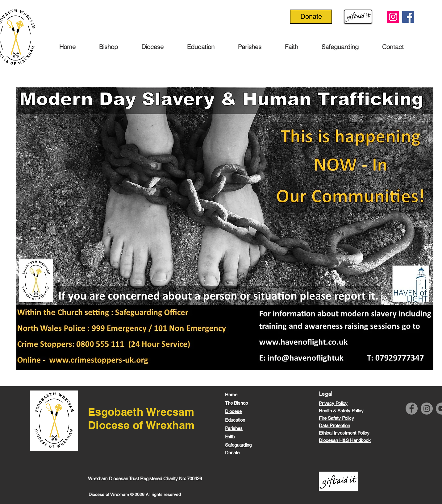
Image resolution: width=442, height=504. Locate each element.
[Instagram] (393, 17)
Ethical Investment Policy (344, 433)
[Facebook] (408, 17)
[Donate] (311, 17)
